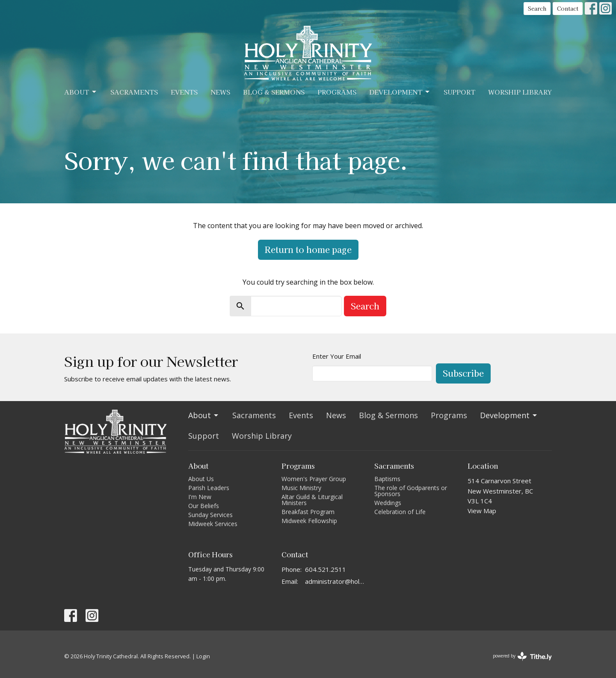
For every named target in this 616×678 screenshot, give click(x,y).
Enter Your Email (337, 356)
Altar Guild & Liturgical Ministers (312, 500)
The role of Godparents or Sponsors (411, 491)
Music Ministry (301, 488)
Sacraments (134, 92)
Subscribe (463, 373)
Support (459, 92)
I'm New (200, 497)
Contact (568, 8)
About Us (201, 479)
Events (184, 92)
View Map (482, 511)
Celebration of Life (400, 512)
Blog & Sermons (274, 92)
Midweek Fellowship (309, 521)
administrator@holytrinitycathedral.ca (336, 581)
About (81, 92)
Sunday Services (210, 515)
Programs (337, 92)
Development (400, 92)
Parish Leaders (209, 488)
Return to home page (308, 249)
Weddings (388, 503)
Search (537, 8)
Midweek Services (213, 524)
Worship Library (520, 92)
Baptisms (387, 479)
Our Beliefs (204, 506)
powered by (522, 656)
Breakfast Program (308, 512)
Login (203, 656)
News (220, 92)
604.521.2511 (326, 569)
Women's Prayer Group (314, 479)
